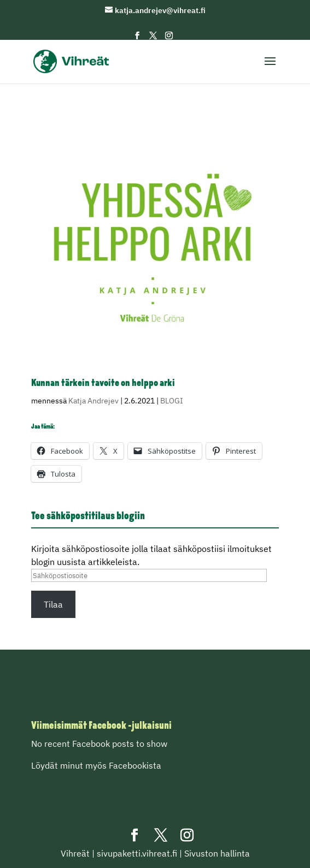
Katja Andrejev (93, 401)
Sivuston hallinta (217, 853)
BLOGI (172, 401)
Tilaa (53, 604)
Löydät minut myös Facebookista (96, 765)
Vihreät (75, 853)
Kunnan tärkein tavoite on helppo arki (103, 384)
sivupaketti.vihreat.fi (137, 853)
